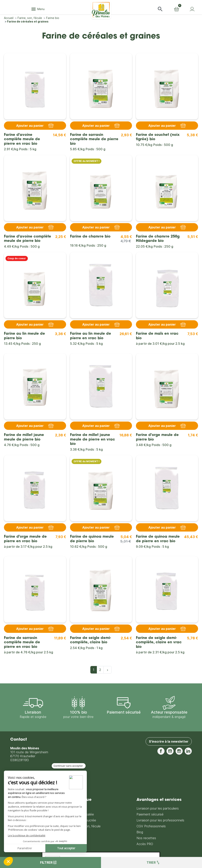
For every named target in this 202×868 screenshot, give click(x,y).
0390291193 (20, 760)
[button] (160, 9)
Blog (140, 832)
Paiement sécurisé (150, 814)
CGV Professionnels (151, 826)
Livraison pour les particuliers (158, 808)
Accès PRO (145, 844)
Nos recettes (146, 838)
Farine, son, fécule (87, 826)
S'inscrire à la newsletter (169, 741)
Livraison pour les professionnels (160, 820)
